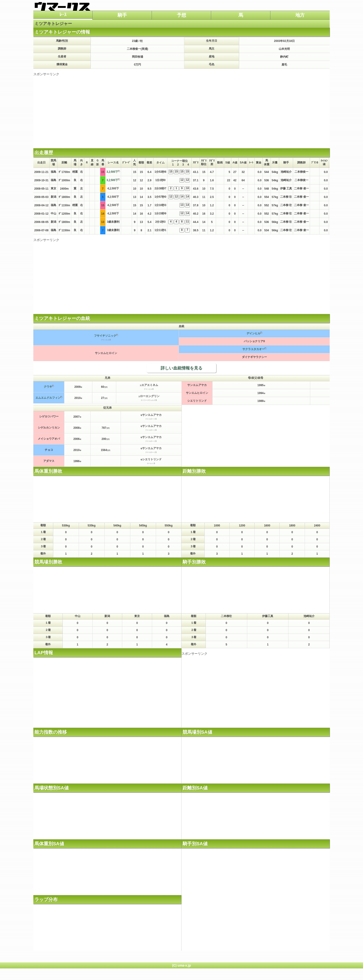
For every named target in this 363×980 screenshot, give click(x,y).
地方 (300, 15)
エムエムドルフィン (48, 398)
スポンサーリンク (46, 74)
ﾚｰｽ (63, 15)
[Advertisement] (181, 109)
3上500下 (112, 172)
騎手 (122, 15)
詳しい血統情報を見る (181, 368)
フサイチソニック (105, 336)
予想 (181, 15)
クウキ (48, 387)
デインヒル (253, 333)
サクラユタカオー (253, 349)
